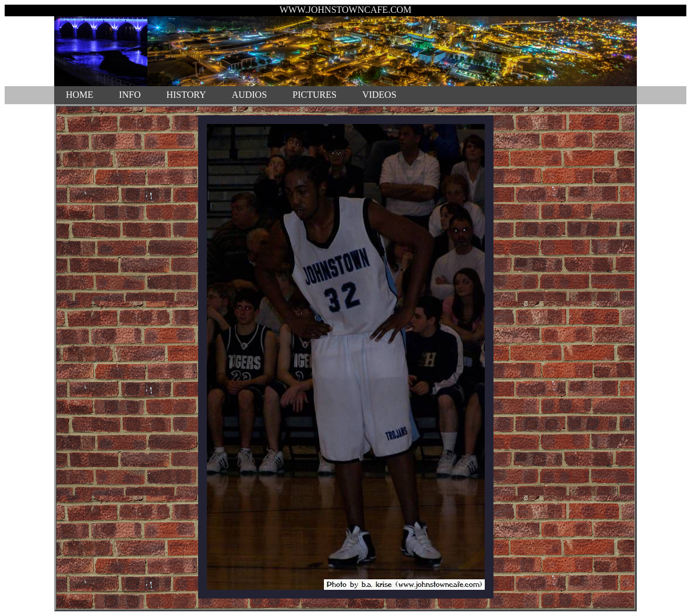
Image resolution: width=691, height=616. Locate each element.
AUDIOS (249, 95)
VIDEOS (380, 95)
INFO (130, 95)
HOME (80, 95)
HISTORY (186, 95)
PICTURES (315, 95)
